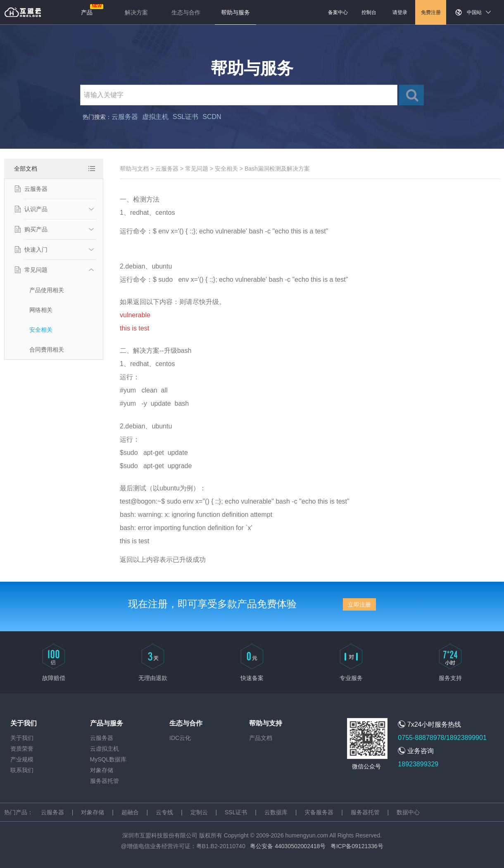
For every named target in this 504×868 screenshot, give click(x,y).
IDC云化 (180, 738)
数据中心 (408, 812)
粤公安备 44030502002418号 (288, 846)
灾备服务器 (319, 812)
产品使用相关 (47, 290)
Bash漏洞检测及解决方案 (277, 169)
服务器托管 (105, 781)
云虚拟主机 (105, 749)
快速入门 (36, 250)
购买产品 (36, 229)
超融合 (130, 812)
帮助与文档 (134, 169)
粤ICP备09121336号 (357, 846)
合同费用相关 (47, 350)
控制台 (369, 12)
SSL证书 (185, 117)
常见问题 (36, 270)
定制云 (199, 812)
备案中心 (338, 12)
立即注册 (359, 604)
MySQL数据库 (108, 759)
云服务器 (125, 117)
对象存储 (102, 770)
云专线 (164, 812)
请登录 (400, 12)
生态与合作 (186, 12)
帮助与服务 (235, 12)
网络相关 (41, 310)
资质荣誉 (22, 749)
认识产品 (36, 209)
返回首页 (23, 12)
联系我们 (22, 770)
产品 (87, 12)
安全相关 (41, 330)
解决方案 (136, 12)
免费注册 (431, 12)
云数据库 (276, 812)
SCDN (212, 117)
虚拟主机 (155, 117)
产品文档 (261, 738)
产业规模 (22, 759)
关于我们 (22, 738)
